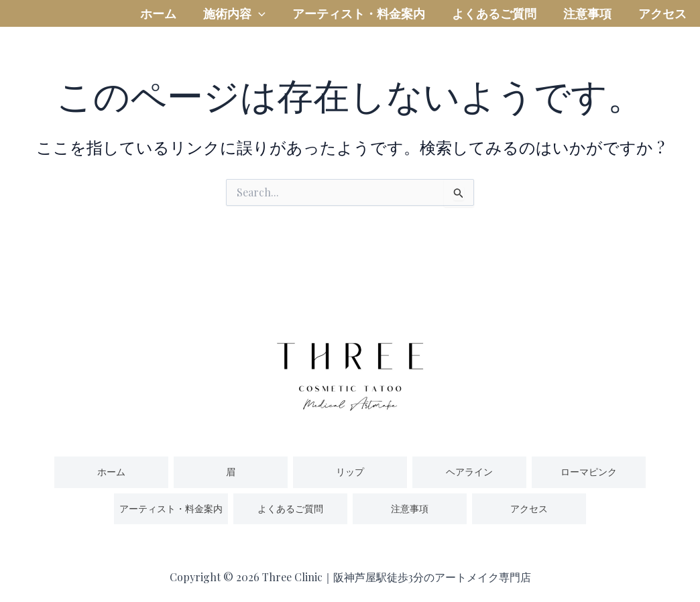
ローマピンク (589, 472)
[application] (258, 23)
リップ (350, 472)
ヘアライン (469, 472)
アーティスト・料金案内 (359, 23)
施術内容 (234, 23)
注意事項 (587, 23)
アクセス (662, 23)
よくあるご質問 (494, 23)
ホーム (158, 23)
